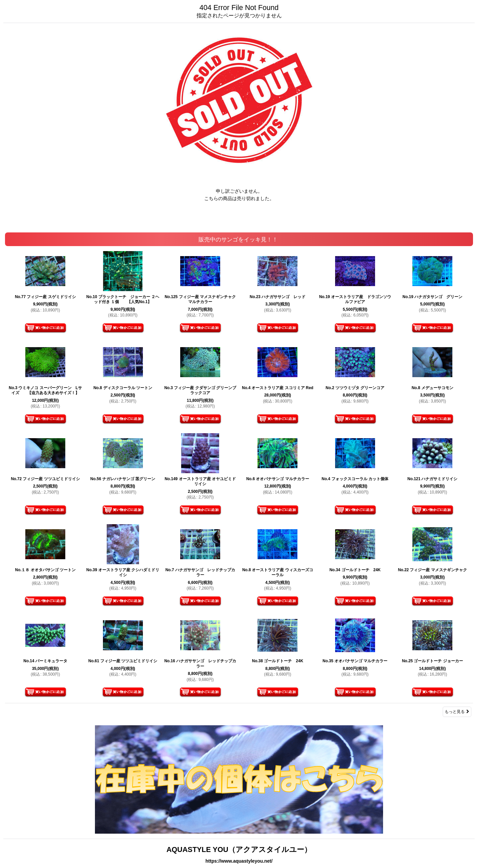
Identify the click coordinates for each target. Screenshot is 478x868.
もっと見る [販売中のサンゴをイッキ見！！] (457, 712)
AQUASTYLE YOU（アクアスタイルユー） (239, 849)
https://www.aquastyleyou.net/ (239, 861)
